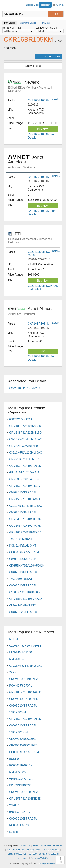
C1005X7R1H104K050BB (25, 646)
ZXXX (13, 672)
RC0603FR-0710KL (22, 765)
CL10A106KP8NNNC (23, 605)
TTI (34, 238)
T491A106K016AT (21, 539)
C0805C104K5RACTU (23, 492)
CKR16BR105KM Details (49, 57)
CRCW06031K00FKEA (24, 792)
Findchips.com (5, 5)
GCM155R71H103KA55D (25, 466)
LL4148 (14, 832)
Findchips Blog (31, 5)
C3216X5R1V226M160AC (26, 453)
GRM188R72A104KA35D (25, 426)
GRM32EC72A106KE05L (25, 446)
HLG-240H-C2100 (21, 652)
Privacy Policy (34, 850)
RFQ (43, 351)
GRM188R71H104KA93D (25, 692)
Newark (34, 86)
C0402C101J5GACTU (23, 572)
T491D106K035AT (21, 579)
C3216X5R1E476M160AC (26, 439)
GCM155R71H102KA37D (25, 526)
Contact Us (25, 845)
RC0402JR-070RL (21, 686)
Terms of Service (51, 850)
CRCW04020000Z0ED (23, 745)
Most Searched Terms (51, 845)
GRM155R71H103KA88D (25, 499)
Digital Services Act (17, 854)
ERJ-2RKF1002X (20, 785)
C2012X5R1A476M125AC (26, 506)
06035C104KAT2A (21, 812)
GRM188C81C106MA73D (25, 599)
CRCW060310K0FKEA (24, 679)
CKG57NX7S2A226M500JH (27, 566)
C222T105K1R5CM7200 (25, 388)
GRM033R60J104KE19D (25, 479)
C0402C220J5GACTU (23, 612)
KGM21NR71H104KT (23, 546)
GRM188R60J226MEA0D (25, 532)
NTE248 (14, 639)
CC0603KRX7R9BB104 (24, 552)
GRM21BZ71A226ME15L (25, 459)
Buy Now (43, 129)
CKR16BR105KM (39, 100)
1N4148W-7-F (18, 712)
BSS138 (14, 759)
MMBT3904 (16, 659)
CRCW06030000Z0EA (23, 739)
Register (45, 5)
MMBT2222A (17, 772)
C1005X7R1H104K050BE (25, 592)
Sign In (60, 5)
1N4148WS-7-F (19, 732)
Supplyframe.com (47, 863)
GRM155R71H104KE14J (25, 486)
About (36, 845)
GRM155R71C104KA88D (25, 719)
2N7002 (14, 805)
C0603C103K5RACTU (23, 586)
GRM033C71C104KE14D (25, 519)
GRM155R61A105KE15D (25, 799)
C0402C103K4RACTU (23, 512)
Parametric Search (16, 850)
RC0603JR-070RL (21, 825)
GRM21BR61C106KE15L (25, 472)
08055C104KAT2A (21, 419)
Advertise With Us (39, 858)
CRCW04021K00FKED (24, 699)
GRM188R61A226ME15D (25, 433)
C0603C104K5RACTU (23, 559)
